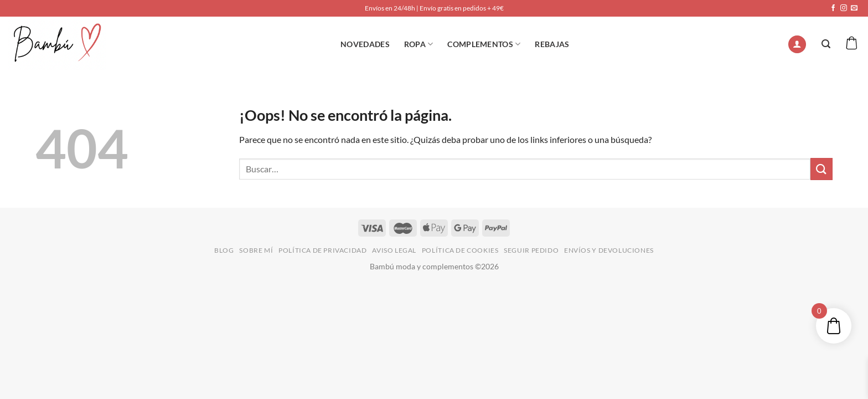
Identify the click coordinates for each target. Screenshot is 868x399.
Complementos (484, 44)
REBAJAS (552, 44)
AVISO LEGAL (394, 250)
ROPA (419, 44)
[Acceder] (797, 45)
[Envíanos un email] (854, 8)
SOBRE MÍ (256, 250)
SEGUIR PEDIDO (531, 250)
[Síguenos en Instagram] (844, 8)
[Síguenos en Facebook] (833, 8)
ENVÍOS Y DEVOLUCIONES (609, 250)
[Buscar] (826, 44)
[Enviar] (821, 169)
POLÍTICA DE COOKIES (460, 250)
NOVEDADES (365, 44)
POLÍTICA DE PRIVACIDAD (322, 250)
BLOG (224, 250)
